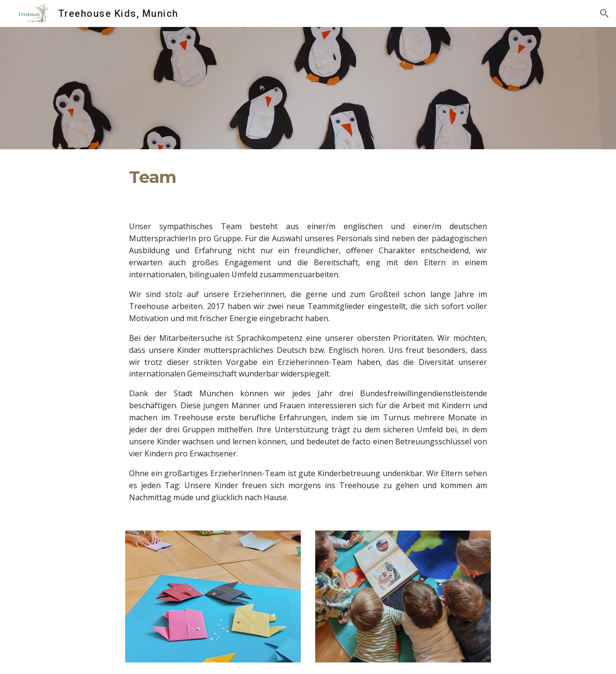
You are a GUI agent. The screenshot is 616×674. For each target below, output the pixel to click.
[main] (308, 177)
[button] (604, 13)
